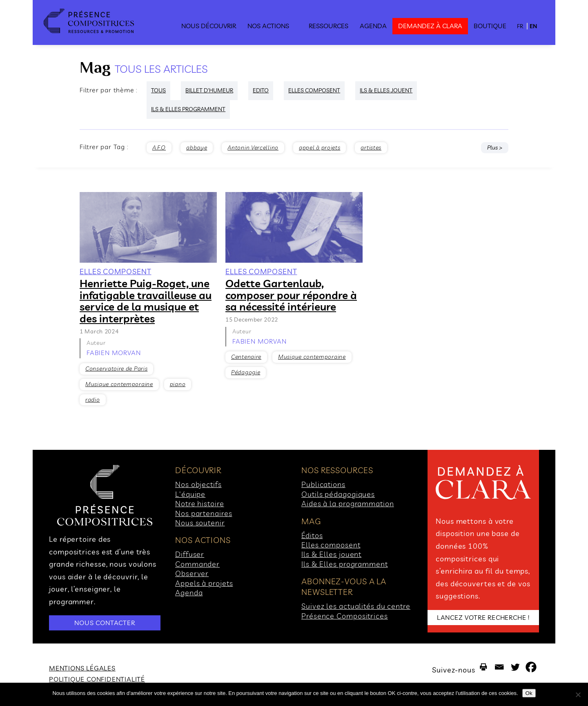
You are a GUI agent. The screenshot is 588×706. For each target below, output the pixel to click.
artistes (371, 147)
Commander (197, 564)
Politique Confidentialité (97, 679)
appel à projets (320, 147)
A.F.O (159, 147)
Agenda (373, 26)
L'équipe (190, 494)
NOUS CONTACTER (105, 623)
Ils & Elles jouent (331, 554)
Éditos (312, 535)
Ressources (329, 26)
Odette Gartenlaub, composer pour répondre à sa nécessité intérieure (291, 295)
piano (178, 384)
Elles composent (331, 545)
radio (93, 400)
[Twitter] (515, 667)
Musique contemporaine (119, 384)
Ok (529, 693)
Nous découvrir (209, 26)
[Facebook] (531, 667)
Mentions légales (82, 668)
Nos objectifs (198, 484)
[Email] (499, 667)
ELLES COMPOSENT (314, 90)
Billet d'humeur (209, 90)
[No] (578, 695)
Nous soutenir (200, 523)
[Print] (483, 667)
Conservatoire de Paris (116, 369)
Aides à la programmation (348, 504)
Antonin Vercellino (253, 147)
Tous (158, 90)
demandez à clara (430, 26)
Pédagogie (246, 372)
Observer (192, 573)
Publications (323, 484)
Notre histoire (200, 504)
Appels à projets (204, 583)
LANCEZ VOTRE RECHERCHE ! (483, 617)
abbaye (197, 147)
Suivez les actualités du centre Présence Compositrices (356, 611)
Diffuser (190, 554)
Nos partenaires (204, 513)
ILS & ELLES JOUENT (386, 90)
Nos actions (268, 26)
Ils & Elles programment (345, 564)
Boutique (490, 26)
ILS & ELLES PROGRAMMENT (188, 109)
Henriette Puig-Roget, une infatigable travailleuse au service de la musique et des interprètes (146, 301)
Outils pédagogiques (338, 494)
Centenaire (246, 357)
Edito (261, 90)
